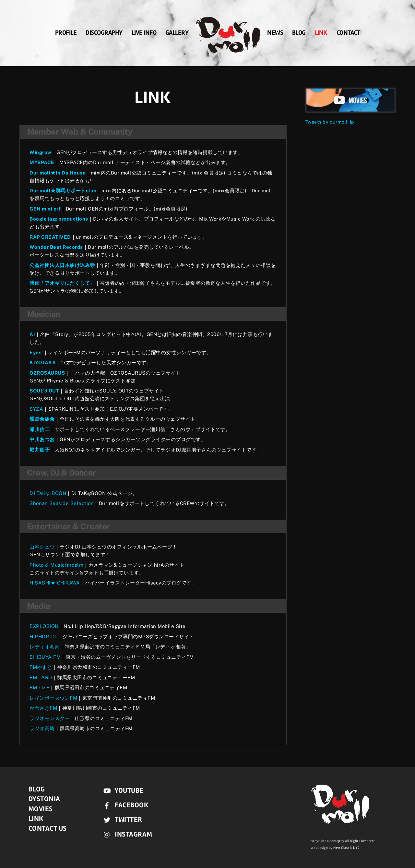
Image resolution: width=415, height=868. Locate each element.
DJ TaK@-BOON (48, 493)
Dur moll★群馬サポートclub (63, 191)
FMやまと (41, 667)
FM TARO (41, 677)
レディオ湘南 (45, 647)
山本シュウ (42, 547)
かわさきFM (43, 708)
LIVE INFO (144, 34)
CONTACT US (48, 828)
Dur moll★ (43, 173)
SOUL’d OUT (44, 391)
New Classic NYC (347, 848)
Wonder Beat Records (56, 247)
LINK (321, 34)
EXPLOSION (44, 626)
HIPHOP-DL (44, 637)
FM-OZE (39, 687)
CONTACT (348, 34)
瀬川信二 (40, 429)
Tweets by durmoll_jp (330, 122)
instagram (126, 834)
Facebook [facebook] (125, 805)
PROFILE (66, 34)
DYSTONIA (44, 799)
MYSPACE (42, 162)
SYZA (36, 409)
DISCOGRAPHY (104, 34)
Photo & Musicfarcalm (56, 565)
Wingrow (41, 152)
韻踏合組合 (42, 419)
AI (32, 334)
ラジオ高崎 (42, 728)
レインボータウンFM (53, 698)
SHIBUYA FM (45, 657)
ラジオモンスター (50, 718)
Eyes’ (36, 352)
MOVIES (41, 809)
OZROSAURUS (47, 373)
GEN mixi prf (45, 209)
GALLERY (177, 34)
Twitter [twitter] (121, 820)
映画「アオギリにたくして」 (62, 283)
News (275, 34)
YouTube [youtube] (122, 790)
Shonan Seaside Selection (62, 503)
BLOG (299, 34)
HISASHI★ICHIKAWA (55, 583)
